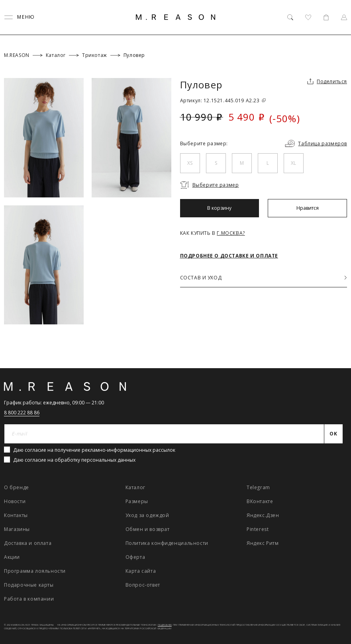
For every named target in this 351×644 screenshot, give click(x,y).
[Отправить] (334, 434)
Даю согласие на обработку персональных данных (74, 460)
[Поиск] (290, 17)
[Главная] (176, 17)
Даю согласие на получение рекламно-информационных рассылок (94, 450)
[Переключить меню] (20, 17)
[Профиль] (344, 17)
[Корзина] (326, 17)
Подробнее (165, 625)
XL (293, 163)
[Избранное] (308, 17)
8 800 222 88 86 (22, 413)
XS (190, 163)
